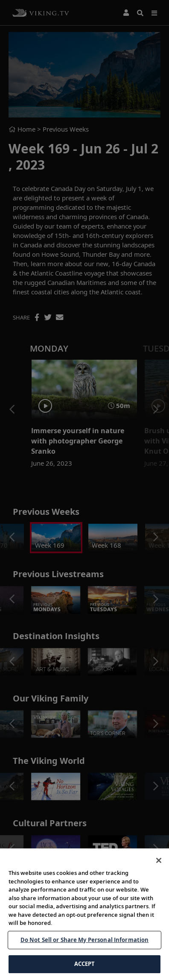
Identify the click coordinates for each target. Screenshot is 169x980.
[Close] (159, 860)
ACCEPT (85, 964)
